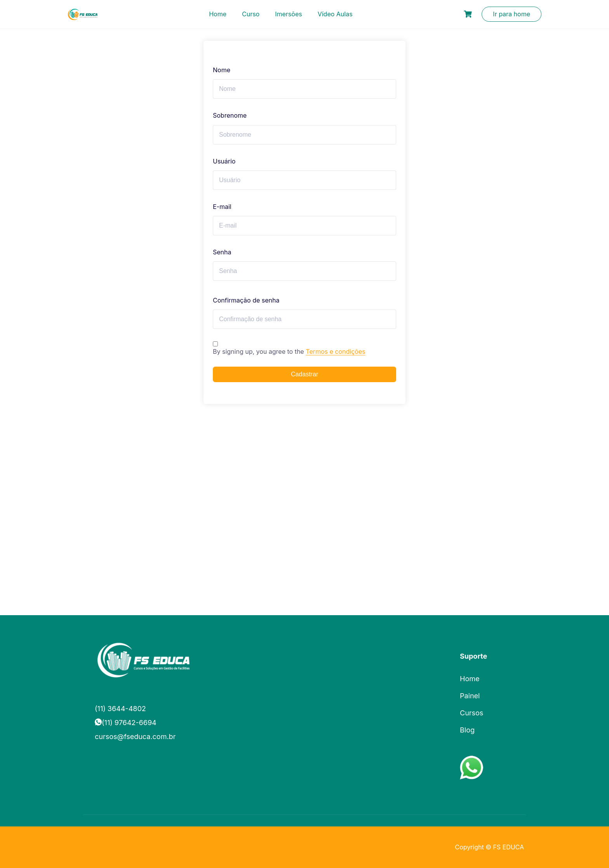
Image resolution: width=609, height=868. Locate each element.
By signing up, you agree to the (289, 351)
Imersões (288, 14)
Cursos (472, 713)
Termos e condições (335, 351)
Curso (251, 14)
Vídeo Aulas (335, 14)
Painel (470, 696)
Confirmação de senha (246, 300)
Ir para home (512, 14)
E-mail (222, 207)
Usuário (224, 161)
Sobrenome (230, 115)
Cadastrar (304, 374)
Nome (222, 70)
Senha (222, 252)
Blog (467, 730)
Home (218, 14)
